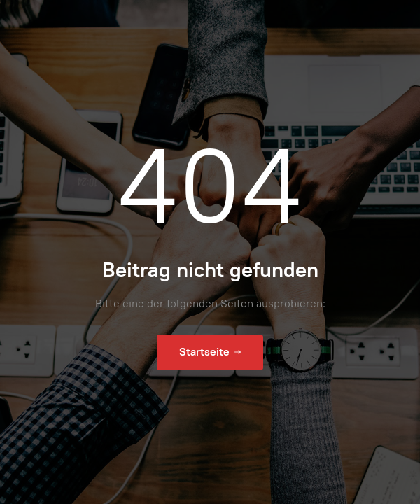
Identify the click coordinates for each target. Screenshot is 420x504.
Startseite (210, 352)
